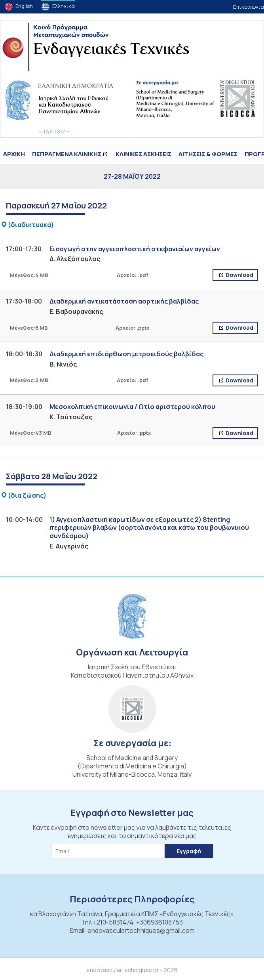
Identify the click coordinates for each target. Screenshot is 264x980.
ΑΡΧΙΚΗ (14, 154)
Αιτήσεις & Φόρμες (208, 154)
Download (239, 275)
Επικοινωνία (249, 7)
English (24, 6)
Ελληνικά (64, 6)
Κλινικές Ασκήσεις (143, 154)
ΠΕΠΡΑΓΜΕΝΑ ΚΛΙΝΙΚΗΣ (67, 154)
